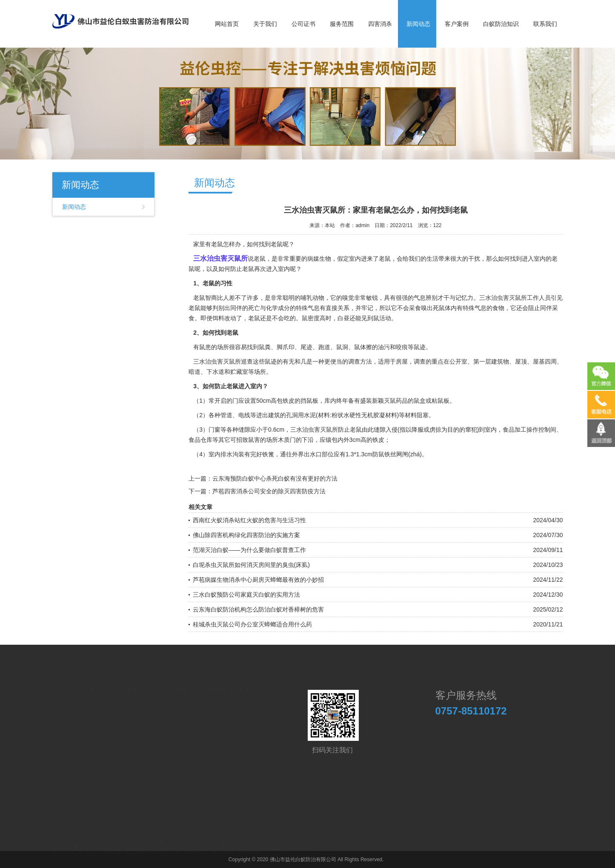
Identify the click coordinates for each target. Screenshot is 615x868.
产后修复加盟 (102, 845)
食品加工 (515, 430)
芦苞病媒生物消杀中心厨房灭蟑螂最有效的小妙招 (258, 580)
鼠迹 (271, 361)
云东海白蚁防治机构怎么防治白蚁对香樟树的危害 (258, 609)
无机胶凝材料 (379, 415)
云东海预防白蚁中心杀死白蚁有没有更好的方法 (275, 478)
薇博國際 (196, 845)
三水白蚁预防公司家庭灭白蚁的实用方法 (246, 595)
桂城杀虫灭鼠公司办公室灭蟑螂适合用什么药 (252, 624)
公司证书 (303, 24)
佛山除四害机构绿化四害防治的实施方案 (246, 535)
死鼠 (439, 308)
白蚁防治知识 (501, 24)
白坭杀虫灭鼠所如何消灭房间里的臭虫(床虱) (251, 565)
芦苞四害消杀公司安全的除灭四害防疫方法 (269, 491)
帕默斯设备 (166, 845)
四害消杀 (380, 24)
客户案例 (457, 24)
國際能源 (135, 845)
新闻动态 (418, 24)
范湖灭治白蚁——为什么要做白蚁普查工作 (249, 550)
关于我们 (265, 24)
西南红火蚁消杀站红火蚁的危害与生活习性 (249, 520)
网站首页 (227, 24)
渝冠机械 (250, 845)
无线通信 (223, 845)
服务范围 (342, 24)
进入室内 (534, 259)
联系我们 (545, 24)
